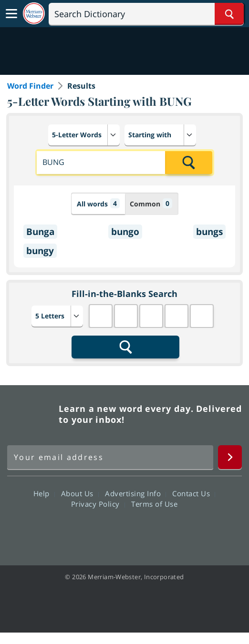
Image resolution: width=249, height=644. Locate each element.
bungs (209, 232)
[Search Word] (229, 14)
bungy (40, 251)
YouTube (141, 531)
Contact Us (194, 493)
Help (44, 493)
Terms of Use (154, 504)
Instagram (176, 531)
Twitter (107, 531)
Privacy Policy (98, 504)
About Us (80, 493)
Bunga (40, 232)
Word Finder (30, 86)
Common (151, 203)
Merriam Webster (31, 414)
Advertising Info (135, 493)
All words (98, 203)
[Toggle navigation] (11, 14)
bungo (125, 232)
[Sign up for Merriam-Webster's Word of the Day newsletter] (110, 457)
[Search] (146, 14)
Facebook (73, 531)
